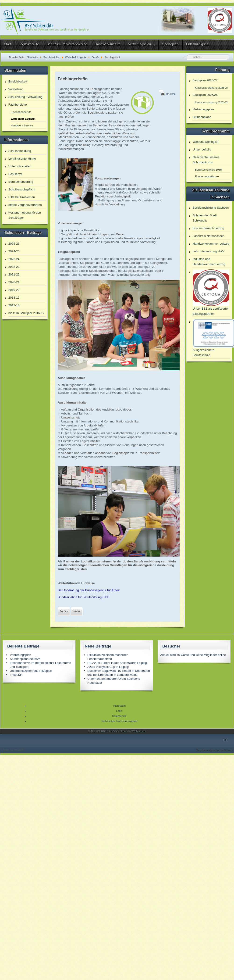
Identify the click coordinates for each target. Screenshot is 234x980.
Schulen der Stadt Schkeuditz (205, 218)
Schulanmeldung (20, 151)
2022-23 (14, 267)
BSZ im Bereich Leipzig (208, 228)
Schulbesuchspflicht (22, 189)
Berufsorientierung (21, 182)
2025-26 (14, 244)
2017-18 (14, 305)
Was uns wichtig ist (206, 142)
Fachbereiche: (18, 105)
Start (7, 44)
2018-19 (14, 298)
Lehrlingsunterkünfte (22, 159)
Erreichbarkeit (18, 81)
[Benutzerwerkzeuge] (161, 91)
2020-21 (14, 282)
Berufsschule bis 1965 (208, 170)
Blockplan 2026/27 (205, 80)
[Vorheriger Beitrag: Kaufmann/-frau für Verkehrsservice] (64, 612)
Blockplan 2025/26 (205, 95)
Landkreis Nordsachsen (209, 236)
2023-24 (14, 259)
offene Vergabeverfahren (25, 205)
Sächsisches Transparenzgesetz (119, 721)
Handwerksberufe (108, 44)
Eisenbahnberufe (21, 112)
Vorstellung (16, 89)
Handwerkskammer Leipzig (211, 244)
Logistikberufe (29, 44)
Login (119, 711)
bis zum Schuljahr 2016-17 (26, 313)
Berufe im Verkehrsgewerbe (67, 44)
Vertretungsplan (139, 44)
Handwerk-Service (22, 125)
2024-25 (14, 251)
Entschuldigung (197, 44)
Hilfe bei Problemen (22, 197)
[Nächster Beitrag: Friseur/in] (77, 612)
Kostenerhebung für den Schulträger (25, 215)
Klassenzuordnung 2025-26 (212, 102)
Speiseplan (170, 44)
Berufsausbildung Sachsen (211, 208)
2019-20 (14, 290)
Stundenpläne (202, 117)
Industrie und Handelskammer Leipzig (209, 262)
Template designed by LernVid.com (214, 750)
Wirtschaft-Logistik (23, 119)
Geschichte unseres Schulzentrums (206, 160)
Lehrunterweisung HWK (209, 251)
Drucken (171, 94)
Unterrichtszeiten (20, 166)
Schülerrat (15, 174)
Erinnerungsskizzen (207, 176)
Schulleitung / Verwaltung (25, 97)
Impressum (119, 706)
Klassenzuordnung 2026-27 (212, 88)
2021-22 (14, 274)
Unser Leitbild (202, 149)
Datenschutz (119, 716)
